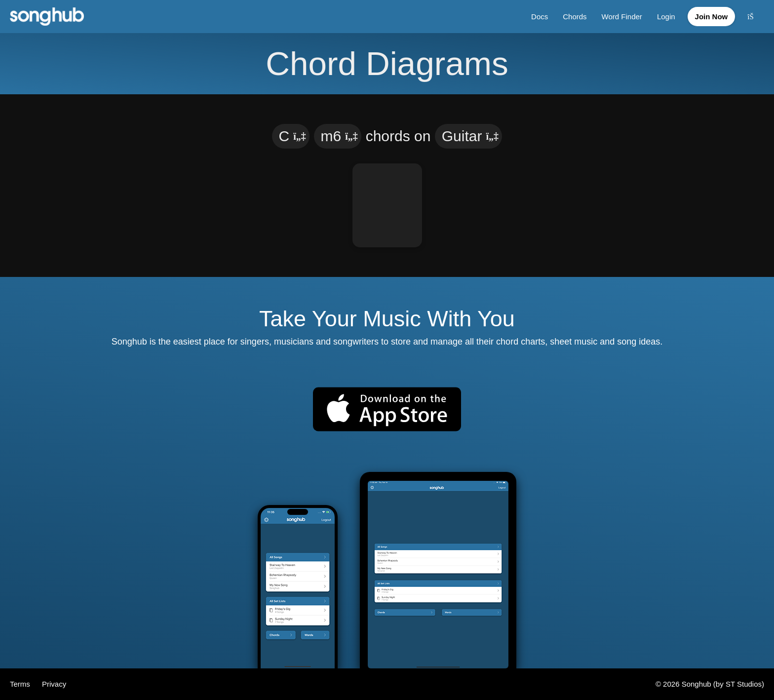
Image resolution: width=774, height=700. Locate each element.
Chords (575, 17)
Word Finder (622, 17)
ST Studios (744, 684)
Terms (21, 684)
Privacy (54, 684)
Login (666, 17)
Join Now (712, 17)
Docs (540, 17)
